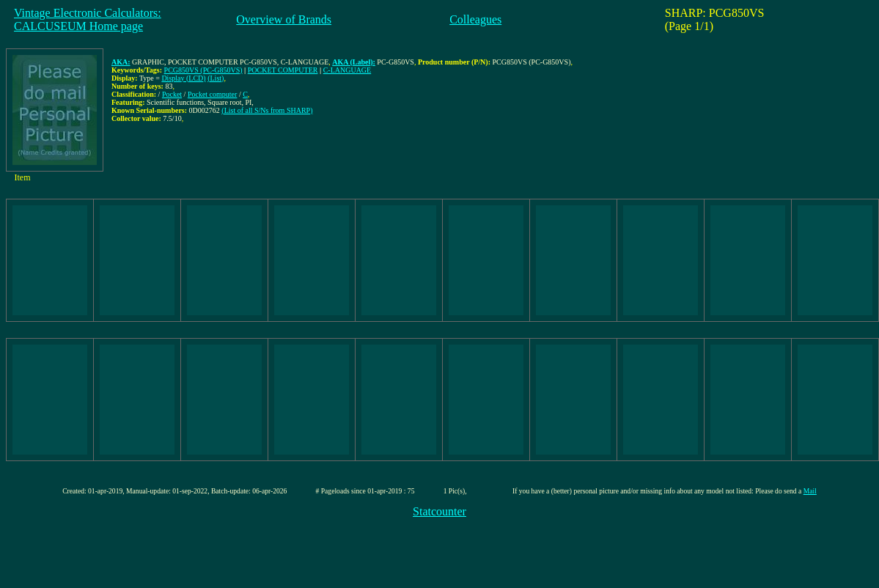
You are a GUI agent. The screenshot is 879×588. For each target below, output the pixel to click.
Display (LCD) (183, 78)
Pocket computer (212, 94)
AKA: (121, 62)
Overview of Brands (284, 19)
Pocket (172, 94)
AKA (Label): (354, 62)
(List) (216, 78)
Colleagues (475, 19)
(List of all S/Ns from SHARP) (267, 110)
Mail (810, 491)
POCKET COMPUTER (283, 70)
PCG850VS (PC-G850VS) (203, 70)
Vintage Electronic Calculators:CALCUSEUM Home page (88, 19)
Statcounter (439, 511)
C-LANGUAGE (347, 70)
